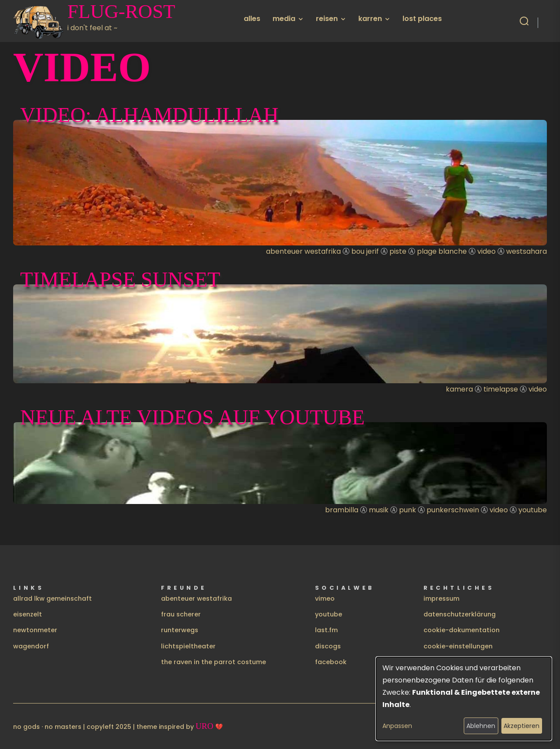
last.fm (326, 630)
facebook (331, 662)
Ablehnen (481, 726)
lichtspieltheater (188, 646)
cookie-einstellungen (458, 646)
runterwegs (180, 630)
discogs (328, 646)
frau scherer (181, 614)
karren (370, 19)
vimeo (325, 598)
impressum (441, 598)
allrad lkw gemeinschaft (52, 598)
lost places (422, 19)
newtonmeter (35, 630)
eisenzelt (28, 614)
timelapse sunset (120, 279)
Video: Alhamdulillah (149, 115)
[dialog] (464, 699)
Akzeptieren (521, 726)
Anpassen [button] (397, 726)
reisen (327, 19)
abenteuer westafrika (196, 598)
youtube (329, 614)
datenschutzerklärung (460, 614)
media (284, 19)
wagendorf (31, 646)
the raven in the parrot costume (213, 662)
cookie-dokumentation (462, 630)
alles (252, 19)
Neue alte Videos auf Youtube (192, 417)
